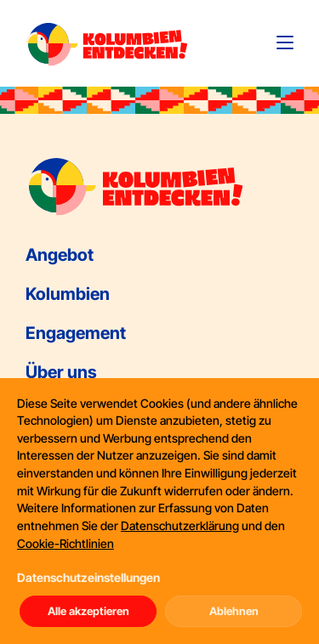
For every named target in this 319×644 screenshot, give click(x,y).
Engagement (76, 333)
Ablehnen (234, 611)
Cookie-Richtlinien (66, 543)
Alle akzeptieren (88, 611)
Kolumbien (68, 294)
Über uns (61, 372)
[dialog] (159, 511)
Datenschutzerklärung (180, 525)
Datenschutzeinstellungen (88, 577)
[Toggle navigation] (285, 42)
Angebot (60, 255)
